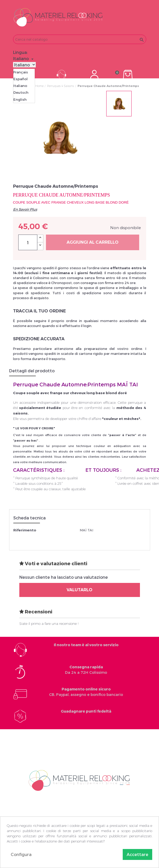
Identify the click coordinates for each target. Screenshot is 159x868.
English (20, 99)
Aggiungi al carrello (93, 242)
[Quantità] (28, 242)
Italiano (20, 86)
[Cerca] (80, 39)
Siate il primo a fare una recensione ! (49, 624)
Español (20, 79)
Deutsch (21, 92)
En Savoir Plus (25, 209)
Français (21, 72)
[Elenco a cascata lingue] (24, 59)
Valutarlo (79, 590)
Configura (21, 854)
